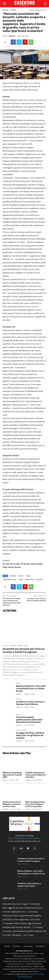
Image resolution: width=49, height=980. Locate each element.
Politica (13, 10)
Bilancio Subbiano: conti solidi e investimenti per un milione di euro (31, 689)
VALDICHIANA (28, 946)
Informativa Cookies (25, 977)
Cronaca (5, 646)
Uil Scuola (39, 579)
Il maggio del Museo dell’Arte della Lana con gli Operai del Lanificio (30, 735)
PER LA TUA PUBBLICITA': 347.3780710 (24, 838)
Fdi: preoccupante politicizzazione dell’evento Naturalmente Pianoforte (29, 720)
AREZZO (7, 946)
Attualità (5, 10)
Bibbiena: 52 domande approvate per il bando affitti (12, 775)
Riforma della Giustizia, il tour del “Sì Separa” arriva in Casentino (35, 804)
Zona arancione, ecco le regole (15, 904)
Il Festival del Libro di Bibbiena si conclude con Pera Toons (12, 804)
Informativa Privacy (36, 974)
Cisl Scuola (13, 576)
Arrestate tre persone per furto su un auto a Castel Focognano (24, 650)
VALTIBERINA (40, 946)
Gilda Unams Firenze (10, 579)
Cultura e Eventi (21, 730)
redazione (12, 36)
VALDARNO (17, 946)
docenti (21, 576)
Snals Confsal (30, 579)
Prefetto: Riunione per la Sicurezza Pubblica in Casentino (36, 775)
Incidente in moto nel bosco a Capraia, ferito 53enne (30, 703)
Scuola (21, 579)
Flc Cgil (28, 576)
